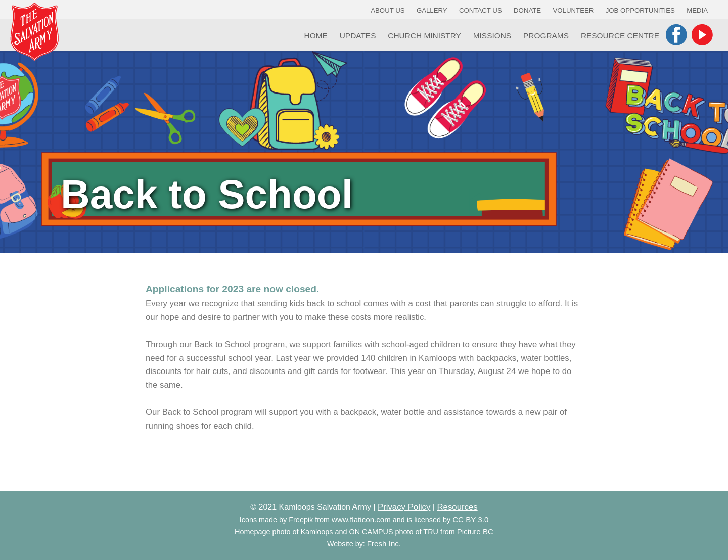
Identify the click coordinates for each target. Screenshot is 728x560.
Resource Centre (620, 36)
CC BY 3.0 (470, 519)
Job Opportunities (640, 10)
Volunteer (574, 10)
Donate (527, 10)
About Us (388, 10)
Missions (492, 36)
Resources (457, 507)
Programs (546, 36)
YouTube (702, 35)
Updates (358, 36)
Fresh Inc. (384, 544)
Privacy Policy (404, 507)
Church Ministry (424, 36)
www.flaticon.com (361, 519)
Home (316, 36)
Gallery (432, 10)
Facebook (676, 35)
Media (697, 10)
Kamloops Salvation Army (34, 32)
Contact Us (481, 10)
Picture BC (475, 531)
